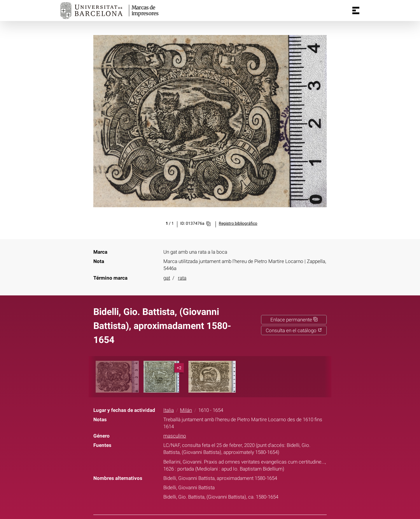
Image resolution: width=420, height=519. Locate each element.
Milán (186, 410)
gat (167, 278)
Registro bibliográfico (238, 223)
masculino (175, 436)
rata (182, 278)
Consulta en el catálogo (294, 330)
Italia (169, 410)
